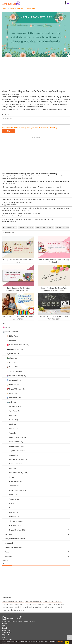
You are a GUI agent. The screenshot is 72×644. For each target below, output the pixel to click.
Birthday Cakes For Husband (13, 604)
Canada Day (10, 455)
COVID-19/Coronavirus (12, 548)
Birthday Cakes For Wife (56, 604)
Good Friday (10, 420)
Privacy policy (7, 630)
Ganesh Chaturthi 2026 (14, 490)
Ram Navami (11, 354)
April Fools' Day (12, 411)
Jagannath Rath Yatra (14, 451)
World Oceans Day (13, 442)
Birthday (7, 327)
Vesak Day (10, 433)
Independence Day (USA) (15, 459)
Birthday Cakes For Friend (53, 607)
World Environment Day (15, 437)
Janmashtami (11, 486)
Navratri (9, 503)
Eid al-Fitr (9, 340)
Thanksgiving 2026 (13, 521)
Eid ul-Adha (10, 336)
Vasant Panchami (12, 371)
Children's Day (11, 517)
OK (67, 642)
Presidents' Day (12, 398)
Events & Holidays (11, 332)
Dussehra (9, 508)
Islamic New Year (12, 464)
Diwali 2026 (10, 512)
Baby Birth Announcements (14, 539)
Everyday (7, 534)
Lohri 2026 (10, 362)
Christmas (10, 358)
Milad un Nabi (11, 495)
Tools (6, 552)
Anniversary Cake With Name (13, 601)
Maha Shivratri (11, 393)
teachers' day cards (26, 227)
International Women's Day (16, 345)
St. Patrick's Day (12, 407)
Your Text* (5, 115)
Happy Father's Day (13, 446)
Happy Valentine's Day (14, 389)
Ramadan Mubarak (13, 349)
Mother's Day (11, 428)
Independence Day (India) (15, 473)
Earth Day (10, 424)
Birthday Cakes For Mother (35, 604)
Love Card (8, 543)
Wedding (7, 556)
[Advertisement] (36, 73)
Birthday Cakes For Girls (11, 607)
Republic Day (11, 384)
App (4, 626)
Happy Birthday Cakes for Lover (14, 610)
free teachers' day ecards (45, 227)
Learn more (60, 642)
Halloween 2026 (12, 525)
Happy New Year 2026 (14, 530)
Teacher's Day (11, 499)
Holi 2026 (9, 402)
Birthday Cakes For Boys (52, 601)
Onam (8, 477)
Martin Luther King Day (14, 376)
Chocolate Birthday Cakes (32, 607)
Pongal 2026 (11, 367)
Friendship (10, 468)
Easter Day (10, 415)
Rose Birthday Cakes (34, 601)
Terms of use (7, 633)
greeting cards (11, 227)
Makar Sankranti (12, 380)
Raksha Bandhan (12, 481)
